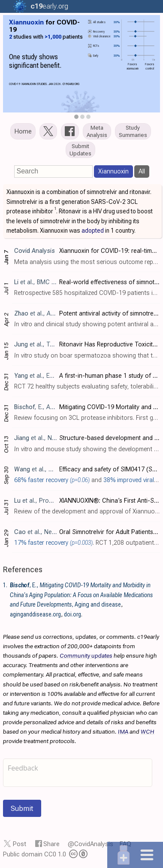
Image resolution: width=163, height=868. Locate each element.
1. (5, 585)
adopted (93, 231)
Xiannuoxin (113, 171)
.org (47, 6)
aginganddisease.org (35, 614)
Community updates (86, 656)
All (142, 171)
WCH (148, 731)
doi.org (72, 614)
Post (20, 844)
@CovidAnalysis (91, 844)
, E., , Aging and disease (81, 595)
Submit (22, 808)
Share (51, 844)
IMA (123, 731)
